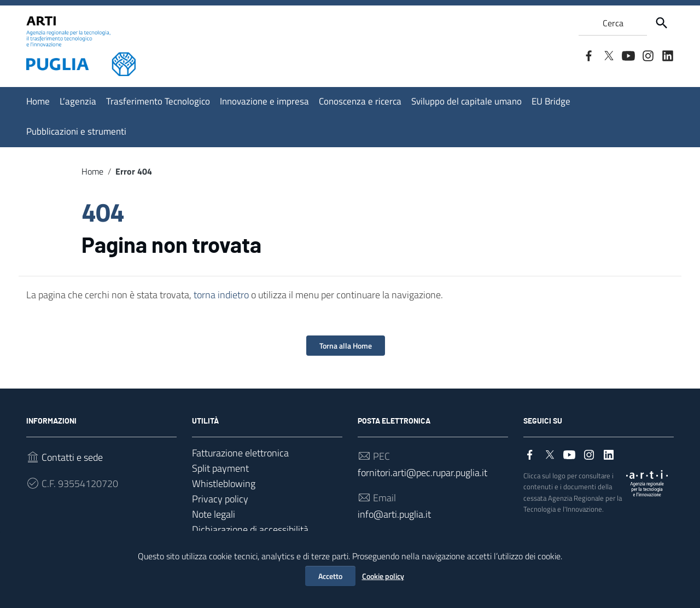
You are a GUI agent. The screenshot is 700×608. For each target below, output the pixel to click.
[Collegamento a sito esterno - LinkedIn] (667, 55)
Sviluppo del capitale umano (466, 101)
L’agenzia (78, 101)
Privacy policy (220, 499)
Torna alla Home (346, 346)
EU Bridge (551, 101)
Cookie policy (383, 576)
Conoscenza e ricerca (360, 101)
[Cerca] (662, 23)
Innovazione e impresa (264, 101)
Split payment (220, 468)
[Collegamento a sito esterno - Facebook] (588, 55)
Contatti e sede (72, 457)
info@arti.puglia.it (394, 514)
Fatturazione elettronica (240, 453)
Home (38, 101)
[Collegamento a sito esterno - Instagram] (647, 55)
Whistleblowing (224, 483)
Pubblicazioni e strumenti (76, 131)
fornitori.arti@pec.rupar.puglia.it (422, 473)
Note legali (214, 514)
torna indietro (221, 295)
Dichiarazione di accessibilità (250, 529)
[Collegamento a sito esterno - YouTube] (628, 55)
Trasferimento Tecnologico (158, 101)
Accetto (330, 576)
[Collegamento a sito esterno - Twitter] (608, 55)
